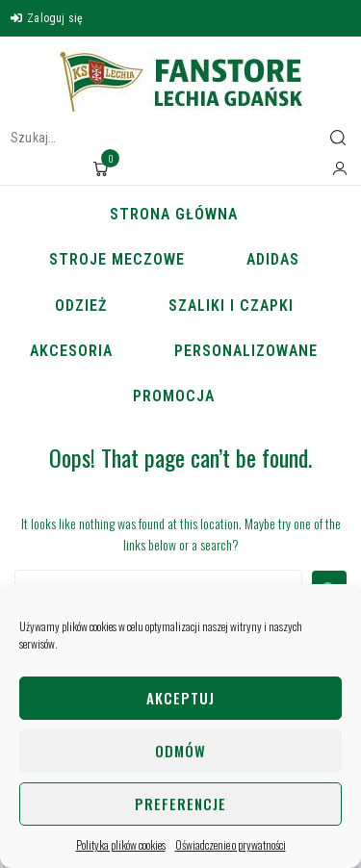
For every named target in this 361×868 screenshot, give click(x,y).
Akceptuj (180, 698)
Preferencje (180, 804)
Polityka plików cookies (121, 844)
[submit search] (338, 138)
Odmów (180, 751)
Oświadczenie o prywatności (231, 844)
